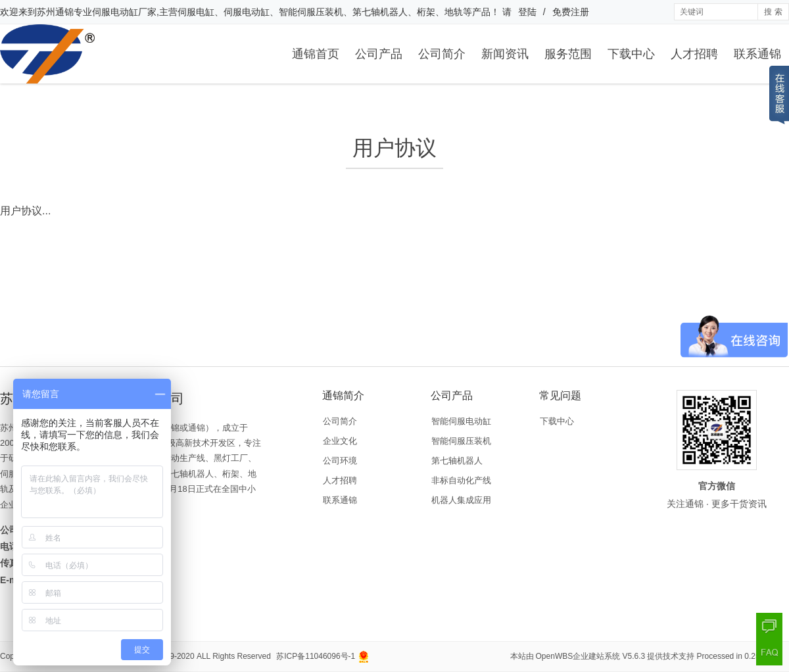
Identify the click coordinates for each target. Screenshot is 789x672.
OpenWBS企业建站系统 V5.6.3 (591, 656)
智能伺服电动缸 (461, 421)
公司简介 (442, 54)
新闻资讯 (505, 54)
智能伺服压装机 (461, 441)
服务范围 (568, 54)
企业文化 (340, 441)
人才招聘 (694, 54)
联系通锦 (757, 54)
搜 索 (773, 12)
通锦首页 (316, 54)
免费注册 (571, 12)
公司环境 (340, 461)
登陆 (527, 12)
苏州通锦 (55, 12)
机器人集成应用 (461, 500)
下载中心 (631, 54)
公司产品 (379, 54)
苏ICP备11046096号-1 (316, 656)
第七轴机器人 (457, 461)
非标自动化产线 (461, 480)
